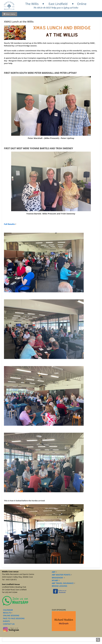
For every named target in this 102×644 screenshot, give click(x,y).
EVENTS (6, 621)
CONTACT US (8, 624)
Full (10, 224)
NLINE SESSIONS (12, 615)
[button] (10, 14)
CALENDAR (8, 610)
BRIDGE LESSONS (59, 586)
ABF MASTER (62, 575)
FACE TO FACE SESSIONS (14, 618)
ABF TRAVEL (64, 583)
